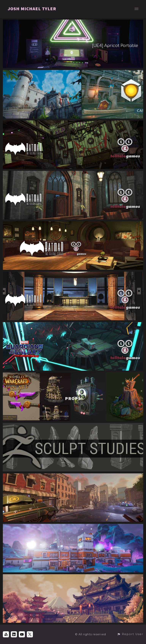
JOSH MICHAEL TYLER (32, 9)
